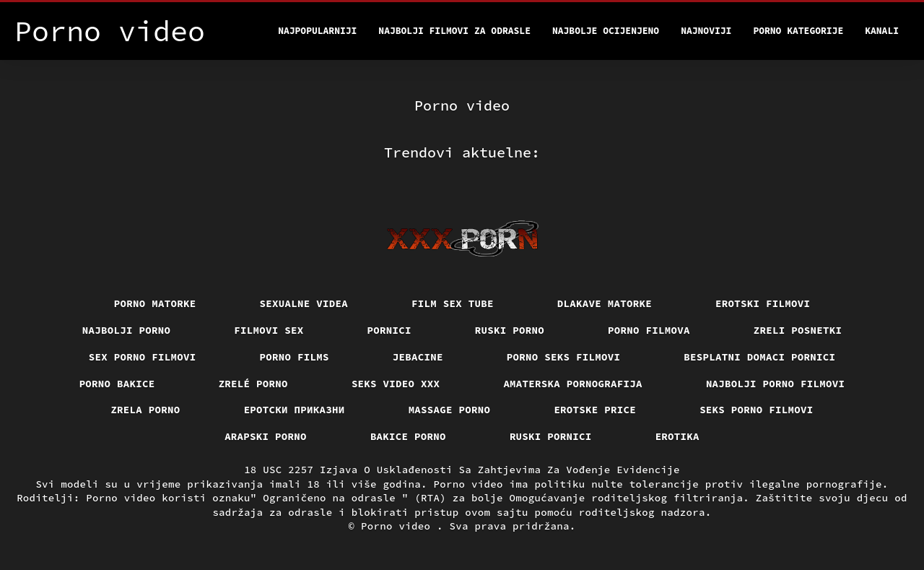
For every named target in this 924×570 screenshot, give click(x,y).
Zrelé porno (253, 384)
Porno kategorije (798, 31)
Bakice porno (408, 436)
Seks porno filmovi (757, 410)
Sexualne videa (304, 303)
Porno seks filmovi (564, 357)
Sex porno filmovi (143, 357)
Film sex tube (453, 303)
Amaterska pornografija (573, 384)
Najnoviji (706, 31)
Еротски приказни (295, 410)
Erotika (677, 436)
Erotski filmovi (763, 303)
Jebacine (418, 357)
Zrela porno (145, 410)
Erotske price (595, 410)
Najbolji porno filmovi (776, 384)
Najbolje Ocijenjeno (606, 31)
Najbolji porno (127, 330)
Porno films (295, 357)
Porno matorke (155, 303)
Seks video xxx (396, 384)
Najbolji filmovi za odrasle (454, 31)
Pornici (389, 330)
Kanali (882, 31)
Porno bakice (117, 384)
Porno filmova (649, 330)
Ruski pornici (551, 436)
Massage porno (450, 410)
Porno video (399, 526)
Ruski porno (510, 330)
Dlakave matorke (605, 303)
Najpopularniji (317, 31)
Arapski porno (266, 436)
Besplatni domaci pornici (759, 357)
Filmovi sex (269, 330)
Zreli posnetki (798, 330)
